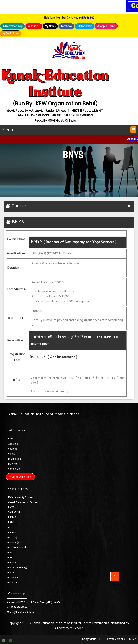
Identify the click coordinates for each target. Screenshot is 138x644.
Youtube (34, 27)
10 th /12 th (14, 512)
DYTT (10, 553)
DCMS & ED (13, 578)
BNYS (10, 507)
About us (12, 444)
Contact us (13, 469)
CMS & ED (13, 583)
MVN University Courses (20, 497)
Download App (13, 27)
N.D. (9, 558)
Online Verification (20, 477)
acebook (66, 27)
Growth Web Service (69, 628)
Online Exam (85, 27)
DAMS (11, 522)
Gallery (11, 454)
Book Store (11, 34)
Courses (12, 449)
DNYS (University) (17, 568)
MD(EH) (11, 527)
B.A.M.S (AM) (14, 543)
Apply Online (106, 27)
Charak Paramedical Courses (23, 502)
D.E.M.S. (12, 517)
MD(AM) (12, 538)
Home (11, 439)
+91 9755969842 (84, 18)
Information (14, 459)
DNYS (10, 573)
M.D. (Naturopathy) (18, 548)
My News (50, 27)
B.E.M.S (11, 532)
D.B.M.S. (12, 563)
